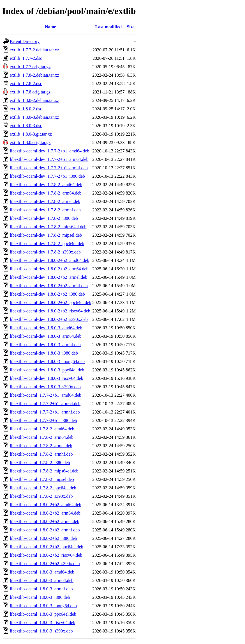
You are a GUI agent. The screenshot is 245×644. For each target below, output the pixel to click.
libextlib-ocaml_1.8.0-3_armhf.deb (41, 589)
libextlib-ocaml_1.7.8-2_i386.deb (40, 463)
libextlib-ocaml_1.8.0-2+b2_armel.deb (45, 521)
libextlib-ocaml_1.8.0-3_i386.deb (40, 597)
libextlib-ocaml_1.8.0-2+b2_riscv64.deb (46, 555)
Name (50, 27)
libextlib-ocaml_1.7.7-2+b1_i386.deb (43, 420)
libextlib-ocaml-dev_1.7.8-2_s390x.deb (45, 252)
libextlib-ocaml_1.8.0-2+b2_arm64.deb (45, 513)
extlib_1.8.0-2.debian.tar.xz (34, 100)
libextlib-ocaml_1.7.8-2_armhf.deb (41, 454)
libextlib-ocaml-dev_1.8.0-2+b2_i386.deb (47, 294)
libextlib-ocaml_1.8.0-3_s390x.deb (41, 631)
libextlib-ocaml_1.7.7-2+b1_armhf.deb (45, 412)
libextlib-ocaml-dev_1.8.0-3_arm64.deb (46, 336)
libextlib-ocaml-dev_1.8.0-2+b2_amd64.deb (49, 260)
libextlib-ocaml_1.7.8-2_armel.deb (41, 446)
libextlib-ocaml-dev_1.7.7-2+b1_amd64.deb (49, 151)
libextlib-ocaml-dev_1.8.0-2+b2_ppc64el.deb (50, 302)
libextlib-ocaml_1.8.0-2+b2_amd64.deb (46, 505)
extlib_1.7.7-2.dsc (26, 58)
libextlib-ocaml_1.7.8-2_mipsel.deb (42, 479)
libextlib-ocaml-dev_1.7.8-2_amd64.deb (46, 185)
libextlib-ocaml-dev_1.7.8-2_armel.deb (45, 201)
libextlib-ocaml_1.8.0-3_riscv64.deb (42, 623)
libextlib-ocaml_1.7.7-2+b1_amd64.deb (46, 395)
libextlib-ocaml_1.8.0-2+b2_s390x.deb (45, 564)
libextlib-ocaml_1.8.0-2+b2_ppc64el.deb (47, 547)
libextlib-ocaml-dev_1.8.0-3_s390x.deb (45, 387)
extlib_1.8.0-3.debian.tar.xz (34, 117)
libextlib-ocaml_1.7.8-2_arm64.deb (42, 437)
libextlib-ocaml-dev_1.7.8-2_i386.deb (44, 218)
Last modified (109, 27)
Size (131, 27)
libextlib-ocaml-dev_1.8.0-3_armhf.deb (45, 345)
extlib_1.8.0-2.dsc (26, 109)
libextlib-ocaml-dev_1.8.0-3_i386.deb (44, 353)
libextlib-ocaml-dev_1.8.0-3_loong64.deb (47, 361)
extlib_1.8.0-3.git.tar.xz (31, 134)
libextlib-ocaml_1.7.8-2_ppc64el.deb (43, 488)
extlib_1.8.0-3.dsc (26, 126)
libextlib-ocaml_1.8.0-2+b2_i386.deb (43, 538)
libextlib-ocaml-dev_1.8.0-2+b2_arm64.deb (49, 269)
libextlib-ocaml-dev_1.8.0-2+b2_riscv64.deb (50, 311)
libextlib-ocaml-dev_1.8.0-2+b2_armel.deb (48, 277)
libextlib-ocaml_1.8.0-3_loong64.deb (43, 606)
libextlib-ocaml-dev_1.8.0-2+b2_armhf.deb (49, 286)
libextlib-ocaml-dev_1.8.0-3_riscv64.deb (47, 378)
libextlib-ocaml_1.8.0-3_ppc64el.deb (43, 614)
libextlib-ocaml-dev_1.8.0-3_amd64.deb (46, 328)
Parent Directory (25, 41)
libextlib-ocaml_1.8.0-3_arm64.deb (42, 580)
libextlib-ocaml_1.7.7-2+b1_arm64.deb (45, 404)
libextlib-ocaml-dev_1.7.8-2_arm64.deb (46, 193)
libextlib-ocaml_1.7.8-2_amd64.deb (42, 429)
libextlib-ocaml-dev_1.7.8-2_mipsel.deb (46, 235)
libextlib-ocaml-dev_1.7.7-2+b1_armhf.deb (49, 168)
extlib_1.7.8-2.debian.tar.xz (34, 75)
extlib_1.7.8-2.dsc (26, 84)
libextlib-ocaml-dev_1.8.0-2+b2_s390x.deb (49, 319)
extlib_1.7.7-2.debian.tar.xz (34, 50)
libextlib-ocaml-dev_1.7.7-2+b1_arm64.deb (49, 159)
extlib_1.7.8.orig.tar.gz (30, 92)
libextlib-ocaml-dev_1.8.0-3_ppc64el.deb (47, 370)
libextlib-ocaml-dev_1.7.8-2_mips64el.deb (48, 227)
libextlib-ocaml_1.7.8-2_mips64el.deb (44, 471)
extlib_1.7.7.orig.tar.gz (30, 67)
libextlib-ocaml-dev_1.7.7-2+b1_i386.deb (47, 176)
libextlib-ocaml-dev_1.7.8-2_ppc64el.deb (47, 244)
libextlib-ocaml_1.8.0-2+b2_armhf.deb (45, 530)
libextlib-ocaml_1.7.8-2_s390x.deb (41, 496)
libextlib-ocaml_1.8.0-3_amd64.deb (42, 572)
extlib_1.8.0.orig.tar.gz (30, 142)
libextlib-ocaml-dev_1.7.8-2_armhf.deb (45, 210)
